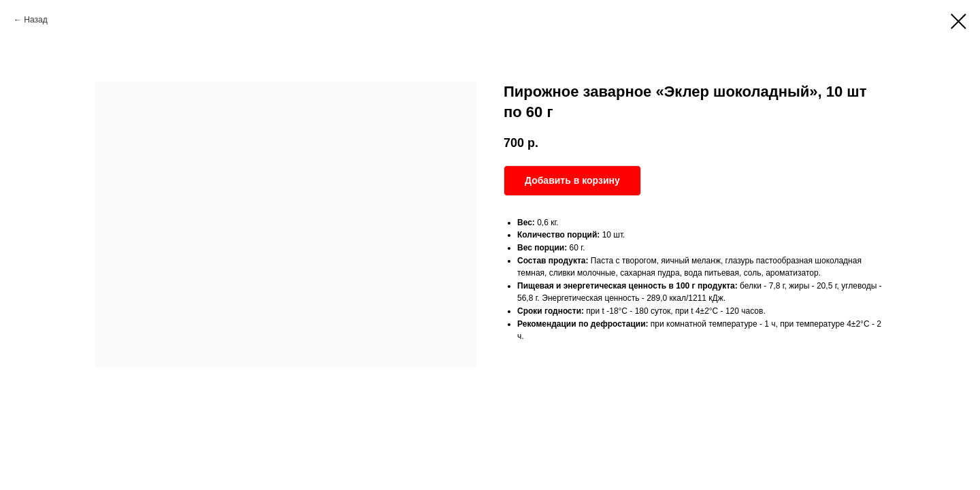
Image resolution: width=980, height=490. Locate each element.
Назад (35, 20)
